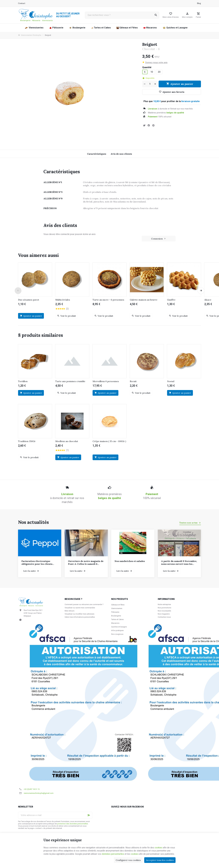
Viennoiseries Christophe (30, 35)
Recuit (133, 381)
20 (159, 72)
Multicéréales (63, 300)
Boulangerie (116, 616)
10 (152, 72)
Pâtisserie (115, 612)
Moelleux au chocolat (67, 441)
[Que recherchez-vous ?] (122, 15)
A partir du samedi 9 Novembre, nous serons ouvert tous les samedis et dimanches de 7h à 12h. (179, 563)
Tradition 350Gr (27, 441)
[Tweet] (144, 125)
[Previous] (18, 291)
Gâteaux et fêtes (118, 605)
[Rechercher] (156, 15)
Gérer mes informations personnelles (80, 617)
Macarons (115, 623)
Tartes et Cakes (117, 619)
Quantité (147, 67)
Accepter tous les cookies (160, 860)
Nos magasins (164, 614)
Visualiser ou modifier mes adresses (79, 614)
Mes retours (69, 611)
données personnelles (113, 854)
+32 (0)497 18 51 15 (32, 789)
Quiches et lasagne (119, 627)
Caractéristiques (97, 154)
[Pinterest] (153, 125)
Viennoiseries (117, 608)
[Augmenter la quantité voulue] (155, 84)
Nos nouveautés (164, 611)
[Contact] (22, 3)
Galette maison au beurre (144, 300)
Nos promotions (164, 608)
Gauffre (171, 300)
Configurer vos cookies (128, 860)
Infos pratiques (117, 630)
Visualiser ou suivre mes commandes (80, 608)
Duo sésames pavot (29, 300)
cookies (159, 848)
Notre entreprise (164, 604)
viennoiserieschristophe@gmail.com (39, 793)
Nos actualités (33, 522)
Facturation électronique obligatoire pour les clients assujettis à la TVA (37, 563)
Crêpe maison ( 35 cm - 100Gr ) (109, 441)
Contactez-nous (164, 617)
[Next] (201, 291)
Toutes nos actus (188, 523)
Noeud (171, 381)
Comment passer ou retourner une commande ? (84, 604)
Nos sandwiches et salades (130, 561)
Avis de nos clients (121, 154)
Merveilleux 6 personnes (106, 381)
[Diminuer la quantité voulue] (144, 84)
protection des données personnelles (73, 824)
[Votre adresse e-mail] (55, 815)
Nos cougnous (117, 634)
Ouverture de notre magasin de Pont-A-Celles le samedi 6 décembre (86, 563)
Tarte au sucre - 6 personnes (108, 300)
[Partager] (149, 125)
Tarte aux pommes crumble (70, 381)
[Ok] (89, 815)
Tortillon (23, 381)
